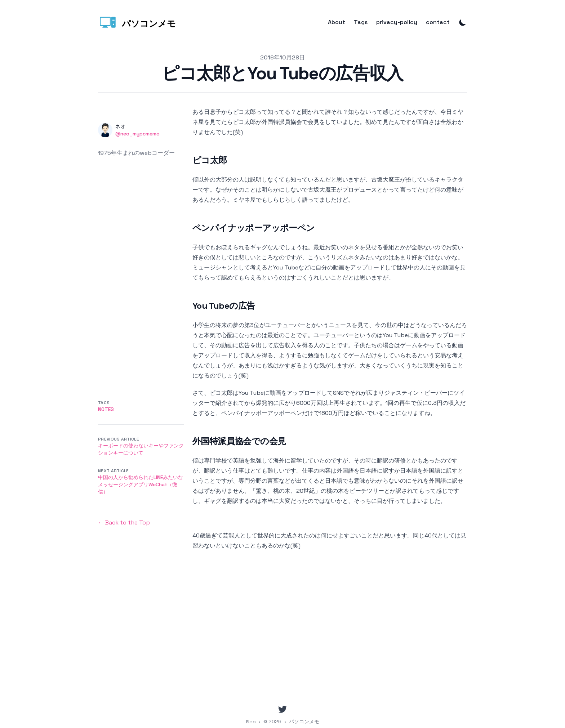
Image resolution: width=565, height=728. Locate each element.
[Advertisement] (141, 280)
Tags (361, 22)
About (337, 22)
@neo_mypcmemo (137, 134)
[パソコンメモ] (137, 22)
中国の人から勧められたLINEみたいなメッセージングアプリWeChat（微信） (141, 484)
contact (438, 22)
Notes (106, 409)
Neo (251, 722)
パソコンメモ (304, 722)
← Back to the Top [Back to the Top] (124, 522)
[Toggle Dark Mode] (463, 22)
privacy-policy (397, 22)
